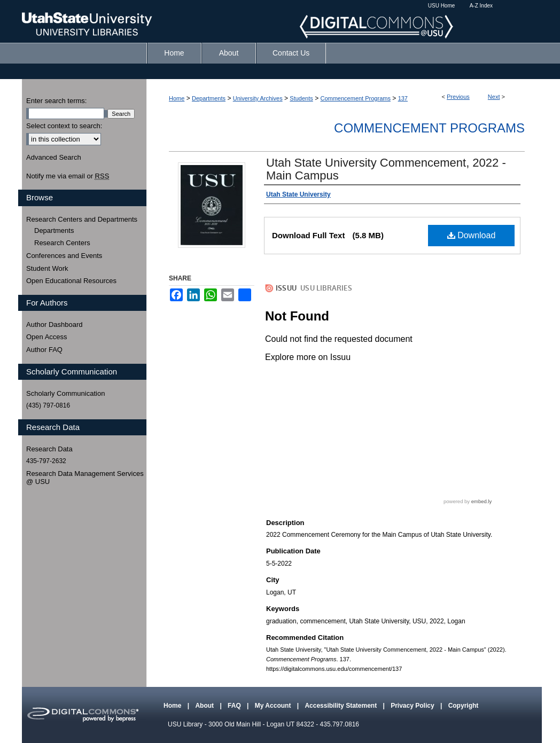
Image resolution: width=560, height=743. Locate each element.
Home (177, 98)
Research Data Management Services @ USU (85, 478)
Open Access (47, 337)
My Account (274, 706)
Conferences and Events (64, 256)
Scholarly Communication (65, 393)
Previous (458, 97)
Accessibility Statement (341, 706)
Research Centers (62, 243)
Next (494, 97)
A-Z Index (481, 6)
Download (472, 235)
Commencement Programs (355, 98)
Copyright (464, 706)
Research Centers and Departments (82, 219)
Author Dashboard (55, 324)
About (205, 706)
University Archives (258, 98)
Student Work (47, 268)
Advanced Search (54, 157)
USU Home (442, 6)
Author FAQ (44, 350)
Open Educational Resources (71, 281)
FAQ (235, 706)
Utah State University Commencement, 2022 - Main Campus (386, 169)
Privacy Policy (413, 706)
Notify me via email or (68, 176)
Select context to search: (64, 126)
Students (301, 98)
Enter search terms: (56, 101)
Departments (209, 98)
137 (403, 98)
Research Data (49, 449)
